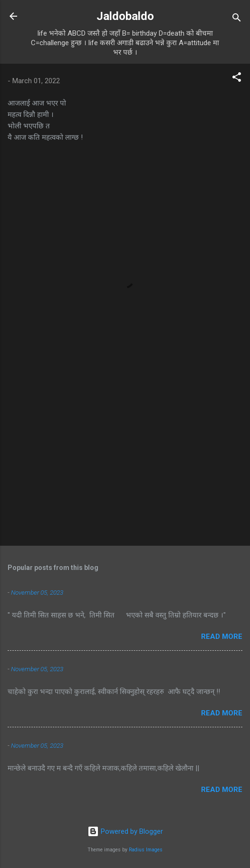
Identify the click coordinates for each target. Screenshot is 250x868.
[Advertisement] (125, 464)
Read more (222, 637)
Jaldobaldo (125, 16)
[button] (237, 79)
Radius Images (146, 850)
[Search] (237, 19)
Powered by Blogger (125, 831)
